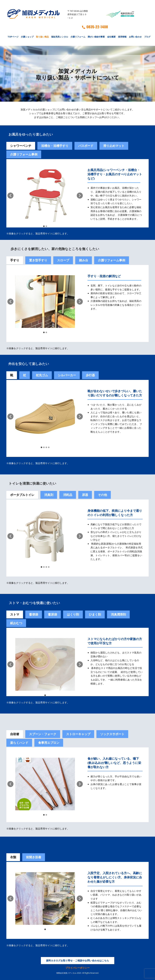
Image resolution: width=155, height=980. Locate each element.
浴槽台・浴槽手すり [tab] (55, 146)
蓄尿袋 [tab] (53, 614)
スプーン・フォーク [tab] (43, 734)
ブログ (147, 37)
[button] (10, 196)
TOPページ (13, 37)
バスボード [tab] (86, 146)
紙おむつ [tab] (16, 623)
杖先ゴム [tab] (42, 375)
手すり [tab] (15, 260)
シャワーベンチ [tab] (21, 146)
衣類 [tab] (13, 857)
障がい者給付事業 (96, 37)
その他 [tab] (102, 495)
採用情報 (122, 37)
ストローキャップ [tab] (78, 734)
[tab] (34, 614)
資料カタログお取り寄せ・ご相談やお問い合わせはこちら (77, 960)
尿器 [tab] (85, 495)
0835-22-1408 (95, 27)
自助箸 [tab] (15, 734)
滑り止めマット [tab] (114, 146)
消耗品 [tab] (68, 495)
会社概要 (111, 37)
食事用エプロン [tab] (49, 743)
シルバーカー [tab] (67, 375)
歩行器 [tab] (90, 375)
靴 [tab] (12, 375)
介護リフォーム (78, 37)
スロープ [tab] (63, 260)
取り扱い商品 (42, 37)
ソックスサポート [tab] (112, 734)
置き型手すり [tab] (38, 260)
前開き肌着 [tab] (34, 857)
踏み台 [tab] (84, 260)
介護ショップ (27, 37)
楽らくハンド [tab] (19, 743)
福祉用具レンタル (60, 37)
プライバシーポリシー (77, 968)
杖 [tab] (25, 375)
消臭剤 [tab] (49, 495)
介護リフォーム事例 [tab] (24, 154)
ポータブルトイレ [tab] (22, 495)
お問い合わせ (135, 37)
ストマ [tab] (15, 614)
